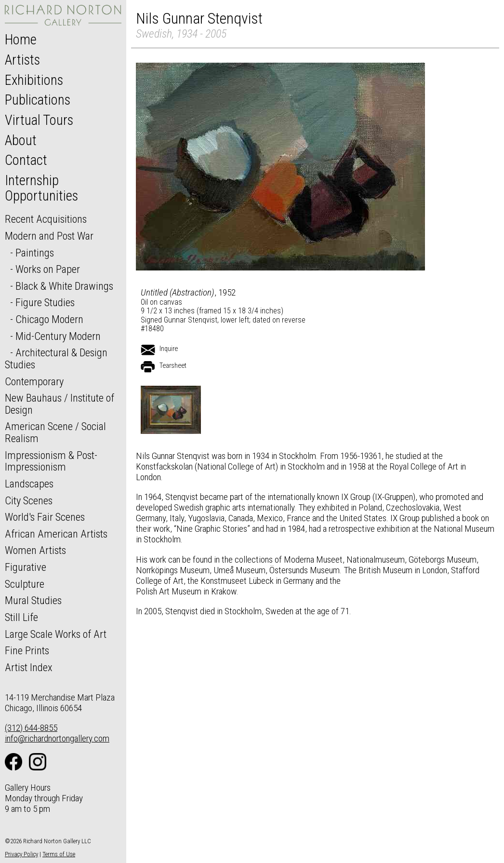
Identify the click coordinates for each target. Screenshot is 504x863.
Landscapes (29, 484)
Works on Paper (48, 269)
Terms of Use (59, 854)
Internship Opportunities (41, 188)
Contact (26, 160)
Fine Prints (27, 650)
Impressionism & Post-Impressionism (51, 461)
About (21, 140)
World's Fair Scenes (45, 517)
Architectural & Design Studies (56, 358)
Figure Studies (45, 302)
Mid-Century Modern (58, 336)
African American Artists (56, 534)
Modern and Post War (49, 236)
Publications (38, 100)
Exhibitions (34, 80)
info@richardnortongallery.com (57, 738)
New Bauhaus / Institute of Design (60, 404)
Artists (22, 60)
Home (21, 40)
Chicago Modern (49, 319)
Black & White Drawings (64, 286)
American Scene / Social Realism (55, 432)
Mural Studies (33, 600)
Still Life (21, 617)
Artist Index (29, 667)
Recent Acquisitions (46, 219)
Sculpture (25, 584)
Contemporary (34, 381)
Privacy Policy (21, 854)
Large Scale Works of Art (56, 634)
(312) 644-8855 (31, 728)
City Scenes (29, 500)
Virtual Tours (39, 120)
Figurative (26, 567)
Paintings (35, 253)
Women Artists (35, 550)
